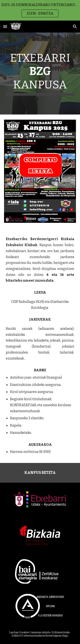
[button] (5, 26)
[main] (40, 74)
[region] (40, 10)
